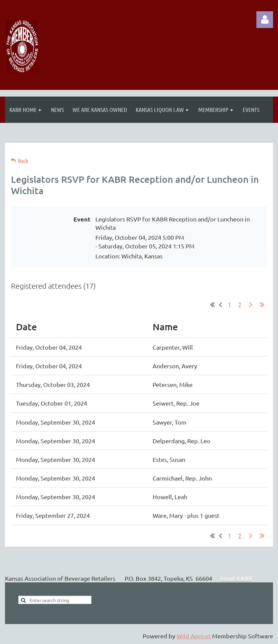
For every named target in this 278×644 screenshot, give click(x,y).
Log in (265, 20)
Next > (251, 305)
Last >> (262, 305)
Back (23, 160)
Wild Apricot (194, 636)
